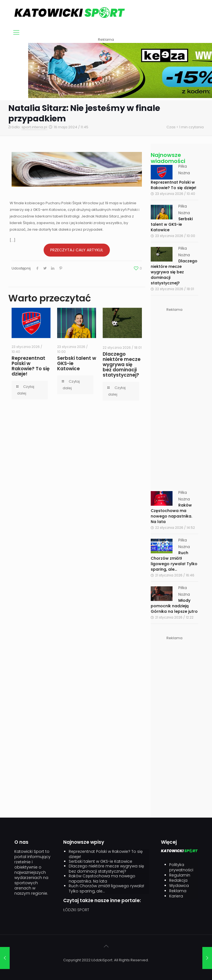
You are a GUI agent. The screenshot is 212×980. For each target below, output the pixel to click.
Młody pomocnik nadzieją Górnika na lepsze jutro (174, 606)
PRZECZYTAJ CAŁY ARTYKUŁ (77, 250)
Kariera (176, 896)
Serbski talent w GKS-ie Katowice (172, 224)
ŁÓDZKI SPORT (76, 910)
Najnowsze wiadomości (168, 158)
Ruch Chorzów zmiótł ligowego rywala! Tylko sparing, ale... (174, 561)
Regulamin (180, 875)
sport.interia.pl (34, 127)
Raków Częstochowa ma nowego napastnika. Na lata (171, 513)
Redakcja (178, 880)
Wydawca (179, 886)
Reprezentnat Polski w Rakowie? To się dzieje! (31, 366)
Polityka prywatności (181, 867)
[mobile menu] (16, 32)
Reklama (178, 891)
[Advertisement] (174, 396)
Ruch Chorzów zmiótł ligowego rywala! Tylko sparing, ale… (106, 889)
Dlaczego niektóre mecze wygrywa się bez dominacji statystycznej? (122, 364)
